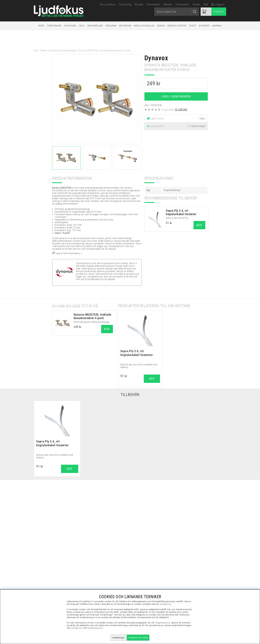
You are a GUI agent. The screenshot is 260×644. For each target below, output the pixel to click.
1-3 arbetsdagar (196, 126)
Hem (36, 50)
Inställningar (118, 638)
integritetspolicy (162, 623)
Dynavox (156, 58)
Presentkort (183, 4)
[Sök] (177, 12)
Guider (196, 4)
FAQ (206, 4)
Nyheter (168, 4)
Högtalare (70, 26)
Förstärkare (54, 26)
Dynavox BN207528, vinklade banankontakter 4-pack (92, 316)
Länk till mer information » (69, 253)
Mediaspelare (95, 26)
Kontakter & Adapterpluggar (63, 50)
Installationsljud (144, 26)
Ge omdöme (181, 110)
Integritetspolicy (95, 628)
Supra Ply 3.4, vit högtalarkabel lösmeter (181, 212)
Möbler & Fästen (177, 26)
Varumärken (153, 4)
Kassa (219, 12)
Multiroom (125, 26)
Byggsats (204, 26)
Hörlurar (111, 26)
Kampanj (217, 26)
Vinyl (82, 26)
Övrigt (193, 26)
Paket (42, 26)
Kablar (161, 26)
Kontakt (139, 4)
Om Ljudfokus (108, 4)
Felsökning (125, 4)
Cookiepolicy (76, 628)
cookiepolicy (165, 604)
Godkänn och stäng (138, 638)
